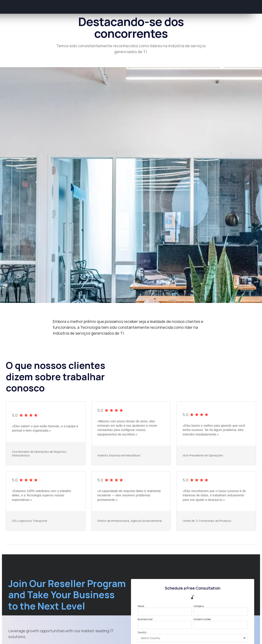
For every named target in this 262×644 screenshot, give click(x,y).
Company (199, 606)
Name (141, 606)
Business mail (145, 619)
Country (142, 632)
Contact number (202, 619)
